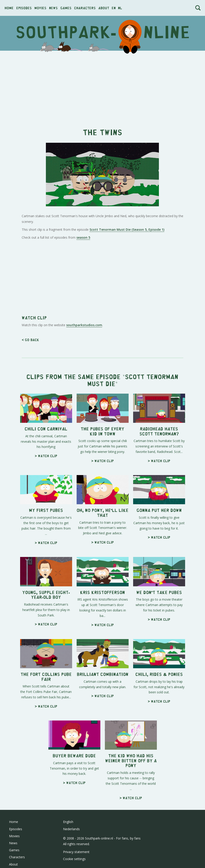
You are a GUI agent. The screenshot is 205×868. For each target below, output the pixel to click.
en (114, 8)
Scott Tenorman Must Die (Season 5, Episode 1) (127, 229)
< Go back (30, 340)
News (53, 8)
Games (66, 8)
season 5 (83, 237)
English (68, 822)
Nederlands (71, 829)
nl (120, 8)
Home (9, 8)
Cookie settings (74, 859)
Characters (85, 8)
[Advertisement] (102, 87)
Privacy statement (76, 852)
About (104, 8)
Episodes (24, 8)
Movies (40, 8)
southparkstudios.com (84, 325)
